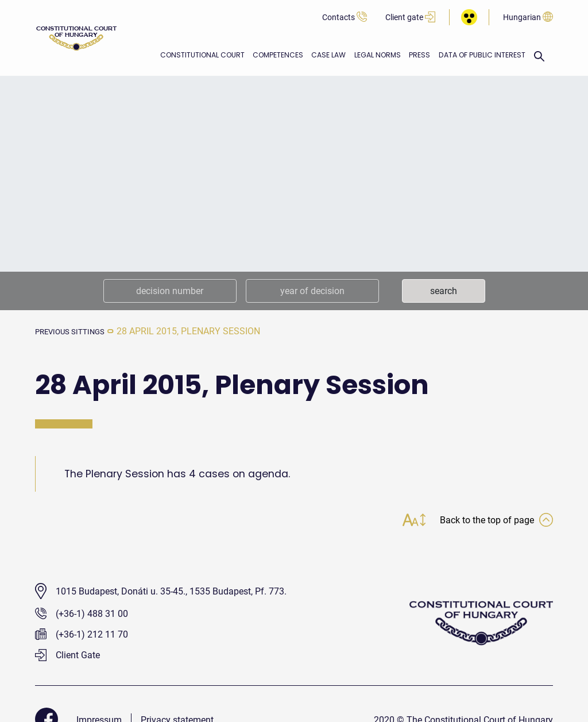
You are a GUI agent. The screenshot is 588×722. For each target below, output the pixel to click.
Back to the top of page (491, 521)
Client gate (410, 18)
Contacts (345, 18)
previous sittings (78, 331)
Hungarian (528, 18)
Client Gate (67, 657)
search (444, 291)
